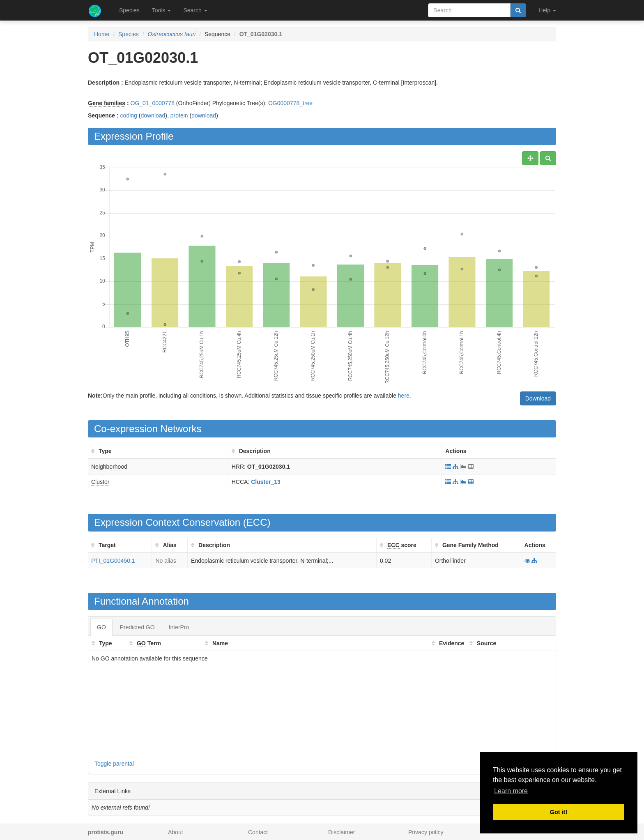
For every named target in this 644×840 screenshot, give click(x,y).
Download (538, 398)
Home (102, 34)
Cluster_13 (266, 482)
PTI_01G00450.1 (113, 561)
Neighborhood (109, 467)
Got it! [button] (559, 812)
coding (129, 115)
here (404, 396)
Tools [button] (162, 10)
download (153, 115)
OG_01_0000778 (153, 103)
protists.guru (106, 832)
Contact (258, 832)
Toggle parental (114, 764)
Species (129, 10)
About (176, 832)
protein (179, 115)
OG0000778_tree (290, 103)
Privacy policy (426, 832)
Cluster (100, 482)
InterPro (179, 627)
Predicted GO (137, 627)
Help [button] (547, 10)
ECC (257, 522)
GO (101, 627)
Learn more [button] (511, 791)
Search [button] (195, 10)
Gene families (107, 103)
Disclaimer (342, 832)
